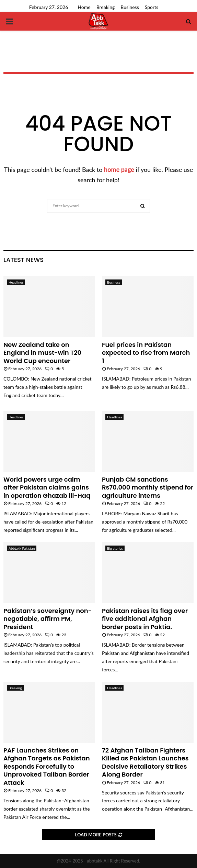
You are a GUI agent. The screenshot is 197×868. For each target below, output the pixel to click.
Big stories (115, 548)
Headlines (16, 282)
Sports (152, 7)
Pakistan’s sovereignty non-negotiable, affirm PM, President (48, 619)
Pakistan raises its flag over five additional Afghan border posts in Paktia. (145, 619)
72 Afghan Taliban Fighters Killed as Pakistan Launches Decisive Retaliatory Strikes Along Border (145, 762)
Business (130, 7)
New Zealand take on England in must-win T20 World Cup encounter (42, 353)
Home (84, 7)
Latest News (24, 260)
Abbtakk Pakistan (22, 548)
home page (119, 169)
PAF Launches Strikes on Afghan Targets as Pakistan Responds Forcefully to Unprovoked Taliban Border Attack (47, 766)
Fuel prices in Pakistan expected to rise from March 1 (146, 353)
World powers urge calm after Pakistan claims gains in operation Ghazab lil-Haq (47, 487)
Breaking (106, 7)
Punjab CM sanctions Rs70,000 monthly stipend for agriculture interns (148, 487)
